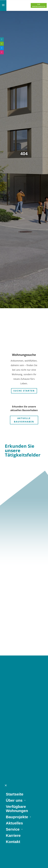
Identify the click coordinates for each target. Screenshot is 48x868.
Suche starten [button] (24, 389)
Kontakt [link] (13, 695)
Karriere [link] (13, 689)
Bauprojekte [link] (17, 671)
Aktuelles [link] (14, 677)
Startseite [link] (15, 648)
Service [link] (13, 683)
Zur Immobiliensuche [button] (39, 5)
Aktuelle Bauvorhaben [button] (24, 418)
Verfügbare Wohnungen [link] (17, 662)
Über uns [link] (14, 654)
